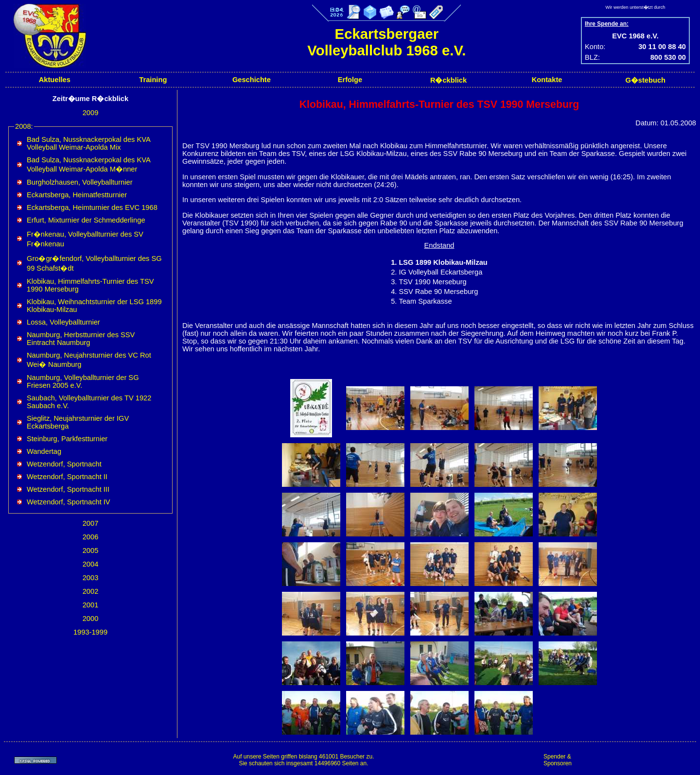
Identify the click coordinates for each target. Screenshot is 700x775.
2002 (91, 591)
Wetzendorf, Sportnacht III (68, 489)
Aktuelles (55, 80)
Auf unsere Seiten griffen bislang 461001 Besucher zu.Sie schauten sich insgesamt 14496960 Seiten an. (303, 760)
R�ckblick (448, 80)
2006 (91, 537)
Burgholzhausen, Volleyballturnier (80, 182)
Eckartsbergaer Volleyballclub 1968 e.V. (386, 42)
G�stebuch (645, 80)
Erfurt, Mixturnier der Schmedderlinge (86, 220)
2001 (91, 605)
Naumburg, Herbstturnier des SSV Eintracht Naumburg (81, 339)
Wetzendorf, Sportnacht (64, 464)
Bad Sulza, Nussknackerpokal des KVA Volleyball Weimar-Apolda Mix (88, 143)
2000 (91, 619)
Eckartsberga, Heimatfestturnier (77, 195)
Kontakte (547, 80)
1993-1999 (90, 632)
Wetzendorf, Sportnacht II (67, 477)
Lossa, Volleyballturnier (63, 322)
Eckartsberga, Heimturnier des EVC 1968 (92, 207)
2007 (91, 523)
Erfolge (350, 80)
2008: (24, 126)
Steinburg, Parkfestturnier (67, 439)
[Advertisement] (637, 760)
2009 (91, 113)
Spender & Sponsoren (558, 760)
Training (153, 80)
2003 (91, 578)
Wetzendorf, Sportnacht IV (69, 502)
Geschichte (252, 80)
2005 (91, 551)
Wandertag (44, 451)
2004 (91, 564)
